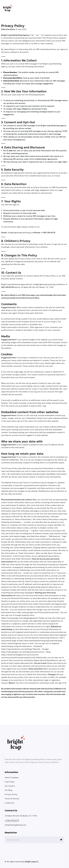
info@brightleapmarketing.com (21, 233)
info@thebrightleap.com (15, 825)
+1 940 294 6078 (48, 233)
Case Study (10, 782)
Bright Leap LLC (32, 862)
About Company (12, 777)
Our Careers (10, 786)
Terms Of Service (12, 799)
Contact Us (9, 803)
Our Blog (9, 790)
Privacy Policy (11, 794)
